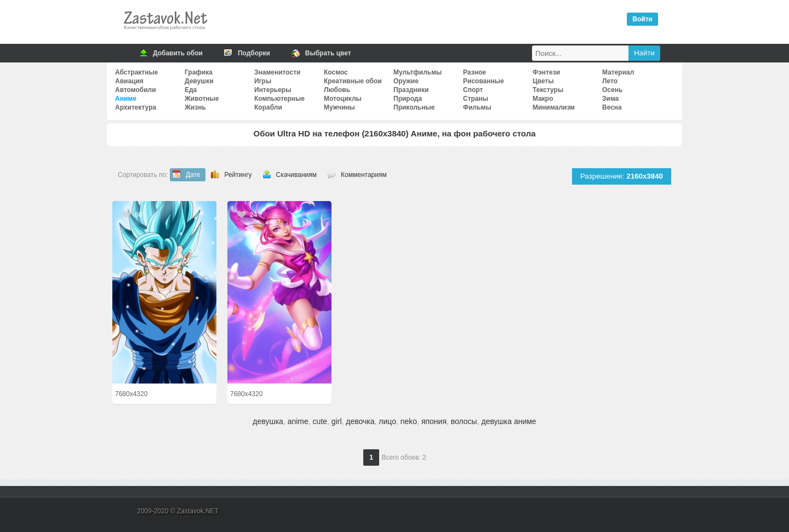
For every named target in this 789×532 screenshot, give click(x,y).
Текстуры (548, 90)
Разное (474, 72)
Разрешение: (622, 176)
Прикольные (414, 107)
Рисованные (484, 81)
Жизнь (195, 107)
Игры (263, 81)
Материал (618, 72)
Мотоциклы (343, 99)
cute (320, 421)
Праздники (411, 90)
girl (337, 421)
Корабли (268, 107)
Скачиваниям (297, 175)
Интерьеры (273, 90)
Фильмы (477, 107)
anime (298, 421)
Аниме (126, 99)
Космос (336, 72)
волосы (464, 421)
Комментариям (364, 175)
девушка (268, 421)
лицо (387, 421)
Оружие (406, 81)
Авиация (129, 81)
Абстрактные (136, 72)
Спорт (473, 90)
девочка (360, 421)
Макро (543, 99)
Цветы (543, 81)
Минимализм (554, 107)
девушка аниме (508, 421)
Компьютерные (279, 99)
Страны (476, 99)
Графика (199, 72)
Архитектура (136, 107)
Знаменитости (277, 72)
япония (434, 421)
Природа (408, 99)
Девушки (199, 81)
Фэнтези (546, 72)
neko (409, 421)
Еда (191, 90)
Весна (612, 107)
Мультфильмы (418, 72)
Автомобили (136, 90)
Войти (642, 19)
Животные (202, 99)
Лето (610, 81)
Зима (610, 99)
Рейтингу (238, 175)
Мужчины (339, 107)
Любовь (337, 90)
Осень (612, 90)
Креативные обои (353, 81)
